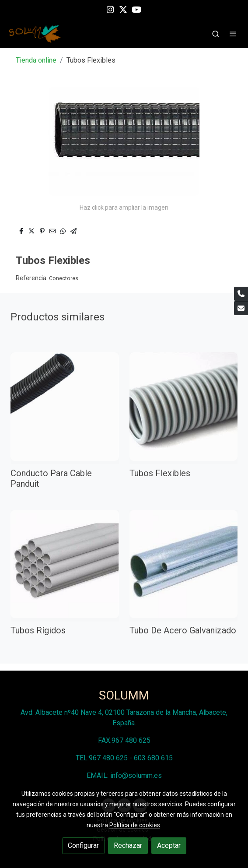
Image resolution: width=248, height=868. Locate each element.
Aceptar (169, 845)
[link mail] (241, 308)
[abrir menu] (233, 34)
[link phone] (241, 294)
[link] (35, 34)
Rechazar (128, 845)
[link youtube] (136, 9)
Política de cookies (135, 825)
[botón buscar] (216, 34)
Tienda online (36, 60)
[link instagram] (110, 9)
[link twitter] (123, 9)
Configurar (83, 845)
